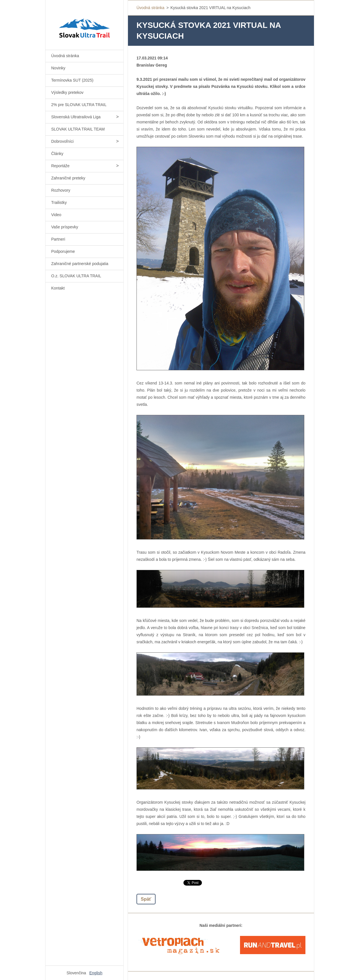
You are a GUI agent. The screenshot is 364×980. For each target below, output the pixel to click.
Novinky (58, 68)
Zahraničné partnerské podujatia (80, 264)
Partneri (58, 239)
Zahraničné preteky (68, 178)
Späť (146, 899)
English (96, 973)
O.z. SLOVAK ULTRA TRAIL (76, 276)
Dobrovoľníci (62, 141)
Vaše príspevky (65, 227)
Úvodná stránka (65, 56)
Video (56, 215)
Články (57, 154)
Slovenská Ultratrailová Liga (76, 117)
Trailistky (59, 202)
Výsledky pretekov (67, 92)
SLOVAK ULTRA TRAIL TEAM (78, 129)
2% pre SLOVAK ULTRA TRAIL (79, 105)
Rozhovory (61, 190)
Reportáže (60, 166)
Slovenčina (76, 973)
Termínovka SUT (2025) (72, 80)
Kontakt (58, 288)
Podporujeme (63, 251)
